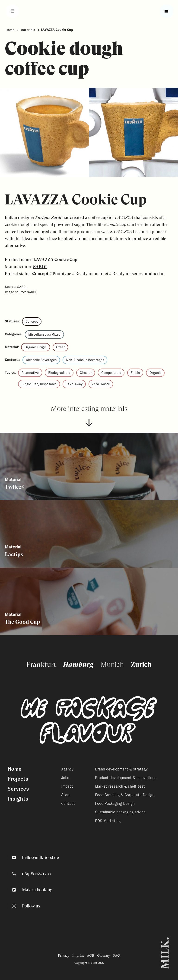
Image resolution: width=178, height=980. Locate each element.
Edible (135, 373)
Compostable (111, 373)
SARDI (40, 267)
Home (10, 30)
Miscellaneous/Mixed (44, 334)
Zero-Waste (101, 384)
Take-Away (74, 384)
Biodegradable (59, 373)
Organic (155, 373)
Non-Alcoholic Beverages (85, 360)
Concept (32, 321)
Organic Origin (36, 347)
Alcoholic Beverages (41, 360)
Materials (28, 30)
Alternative (30, 373)
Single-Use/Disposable (39, 384)
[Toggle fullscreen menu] (167, 11)
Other (60, 347)
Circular (86, 373)
